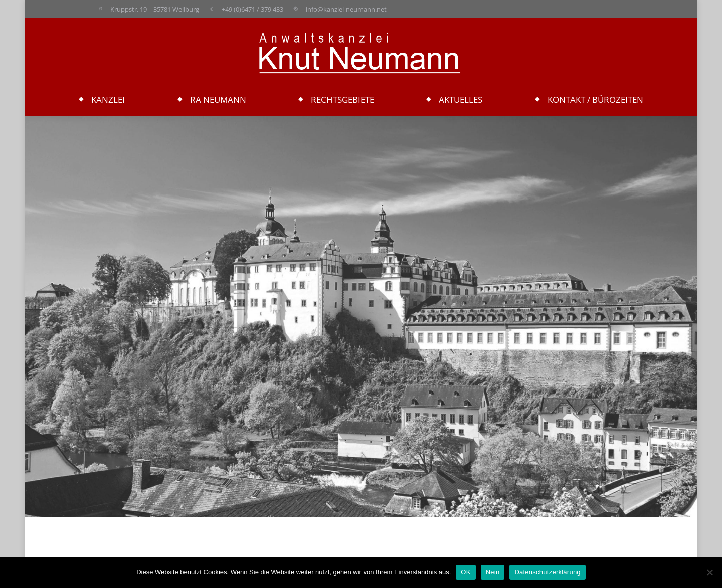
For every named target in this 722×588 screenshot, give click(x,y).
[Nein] (709, 572)
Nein (493, 572)
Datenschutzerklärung (547, 572)
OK (466, 572)
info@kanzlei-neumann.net (346, 9)
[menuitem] (102, 100)
